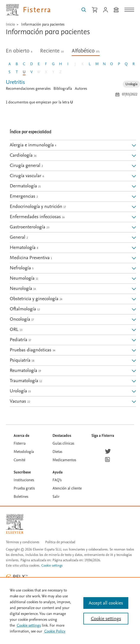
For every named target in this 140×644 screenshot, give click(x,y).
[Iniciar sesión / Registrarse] (105, 10)
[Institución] (116, 10)
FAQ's (57, 480)
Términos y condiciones (23, 542)
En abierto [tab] (19, 51)
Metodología (24, 452)
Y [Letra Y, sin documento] (53, 72)
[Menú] (129, 10)
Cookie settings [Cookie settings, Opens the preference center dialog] (106, 619)
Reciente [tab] (52, 51)
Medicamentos (64, 460)
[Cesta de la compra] (95, 10)
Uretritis (15, 82)
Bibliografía (63, 89)
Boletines (21, 497)
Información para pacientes (43, 24)
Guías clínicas (63, 443)
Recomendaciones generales (28, 89)
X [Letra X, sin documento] (46, 72)
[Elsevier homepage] (15, 524)
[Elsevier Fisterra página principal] (29, 10)
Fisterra (20, 443)
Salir (56, 497)
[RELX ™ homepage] (17, 577)
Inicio (10, 24)
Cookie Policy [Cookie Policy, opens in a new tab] (55, 631)
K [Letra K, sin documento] (83, 64)
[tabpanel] (73, 90)
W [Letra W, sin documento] (39, 72)
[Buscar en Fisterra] (84, 10)
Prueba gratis (24, 488)
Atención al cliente (67, 488)
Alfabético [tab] (86, 51)
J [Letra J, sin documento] (75, 64)
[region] (70, 611)
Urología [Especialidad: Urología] (131, 84)
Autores (81, 89)
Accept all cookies (106, 603)
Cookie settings (52, 566)
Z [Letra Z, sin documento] (61, 72)
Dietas (57, 452)
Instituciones (24, 480)
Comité (19, 460)
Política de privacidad (60, 542)
